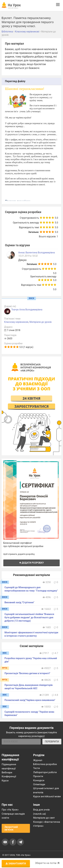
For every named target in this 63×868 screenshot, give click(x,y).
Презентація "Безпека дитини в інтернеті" (27, 673)
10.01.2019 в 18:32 (28, 256)
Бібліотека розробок (45, 764)
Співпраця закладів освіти (13, 816)
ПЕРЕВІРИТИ (52, 742)
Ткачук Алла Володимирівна (27, 310)
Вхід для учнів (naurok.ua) (41, 812)
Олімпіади (39, 784)
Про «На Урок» (10, 810)
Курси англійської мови (47, 796)
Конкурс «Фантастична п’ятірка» (47, 824)
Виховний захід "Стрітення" (19, 602)
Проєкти (38, 776)
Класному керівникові (16, 322)
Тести (37, 768)
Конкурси (39, 780)
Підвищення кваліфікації (9, 766)
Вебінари (7, 772)
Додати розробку (32, 563)
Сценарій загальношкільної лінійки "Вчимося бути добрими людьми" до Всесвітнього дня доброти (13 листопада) (29, 617)
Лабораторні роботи (45, 772)
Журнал (38, 760)
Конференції (9, 776)
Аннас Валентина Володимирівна (37, 253)
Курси (5, 781)
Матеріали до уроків (40, 322)
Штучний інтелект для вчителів (46, 790)
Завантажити (16, 864)
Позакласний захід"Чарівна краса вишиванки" (30, 700)
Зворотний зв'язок (11, 828)
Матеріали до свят (44, 818)
